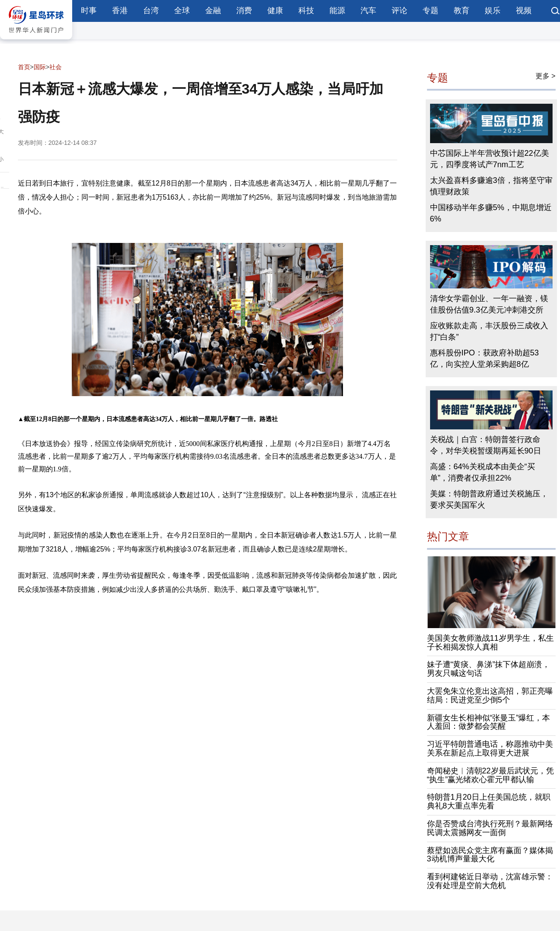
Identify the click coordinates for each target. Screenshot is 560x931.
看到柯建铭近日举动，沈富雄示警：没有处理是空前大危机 (490, 881)
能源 (337, 11)
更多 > (546, 76)
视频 (524, 11)
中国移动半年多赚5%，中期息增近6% (491, 213)
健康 (275, 11)
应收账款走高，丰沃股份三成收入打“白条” (489, 331)
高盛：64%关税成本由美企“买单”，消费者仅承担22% (483, 472)
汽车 (368, 11)
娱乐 (493, 11)
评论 (399, 11)
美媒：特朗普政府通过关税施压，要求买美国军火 (489, 499)
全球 (182, 11)
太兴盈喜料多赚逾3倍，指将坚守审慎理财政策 (491, 186)
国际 (40, 67)
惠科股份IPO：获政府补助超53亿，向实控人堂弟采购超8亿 (485, 358)
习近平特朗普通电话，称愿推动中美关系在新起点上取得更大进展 (490, 748)
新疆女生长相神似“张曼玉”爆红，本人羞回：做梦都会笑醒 (489, 722)
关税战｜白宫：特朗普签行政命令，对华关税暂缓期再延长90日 (486, 445)
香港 (120, 11)
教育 (462, 11)
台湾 (151, 11)
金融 (213, 11)
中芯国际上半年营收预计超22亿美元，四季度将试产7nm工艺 (490, 159)
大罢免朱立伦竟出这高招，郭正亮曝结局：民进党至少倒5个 (490, 696)
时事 (89, 11)
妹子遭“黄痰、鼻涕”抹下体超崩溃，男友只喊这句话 (489, 669)
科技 (306, 11)
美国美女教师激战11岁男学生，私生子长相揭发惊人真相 (490, 643)
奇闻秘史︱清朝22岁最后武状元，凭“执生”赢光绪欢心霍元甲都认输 (490, 775)
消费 (244, 11)
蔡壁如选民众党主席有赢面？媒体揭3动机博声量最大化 (490, 855)
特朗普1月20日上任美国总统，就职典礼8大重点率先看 (489, 801)
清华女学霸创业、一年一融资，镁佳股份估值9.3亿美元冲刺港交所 (489, 304)
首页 (24, 67)
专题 (430, 11)
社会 (56, 67)
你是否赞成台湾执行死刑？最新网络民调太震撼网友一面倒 (490, 828)
